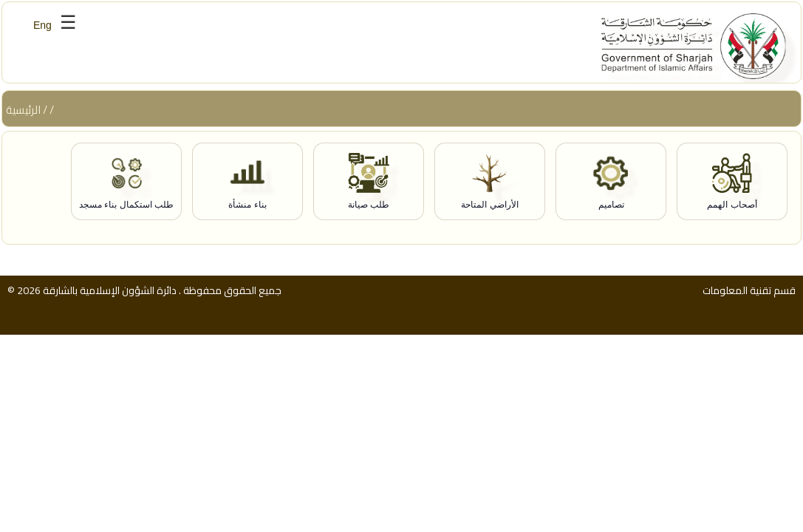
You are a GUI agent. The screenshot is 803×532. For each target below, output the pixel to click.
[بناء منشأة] (247, 182)
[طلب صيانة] (369, 182)
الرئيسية (23, 110)
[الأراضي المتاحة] (490, 182)
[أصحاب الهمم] (732, 182)
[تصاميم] (611, 182)
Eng (42, 25)
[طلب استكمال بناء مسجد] (126, 182)
